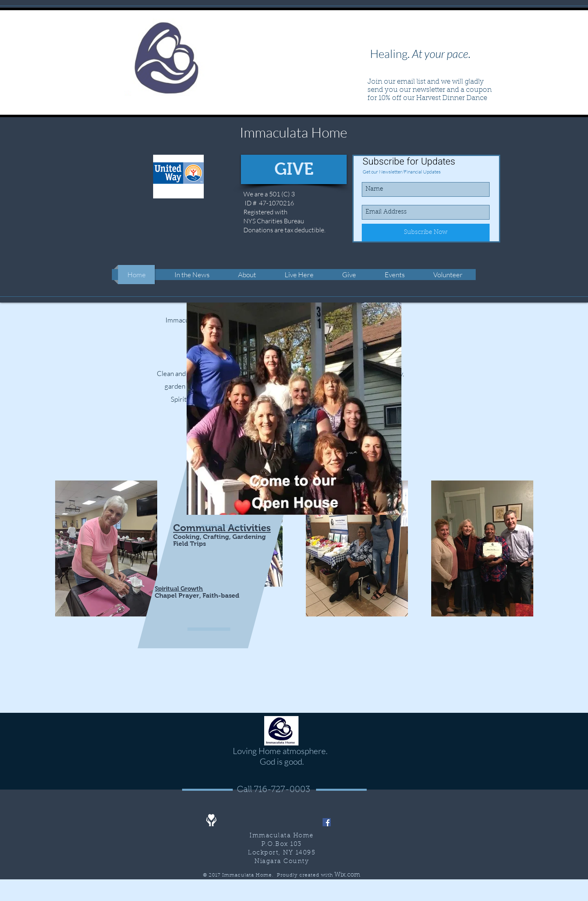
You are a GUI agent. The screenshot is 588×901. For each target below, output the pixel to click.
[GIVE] (294, 169)
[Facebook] (327, 822)
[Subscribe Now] (426, 232)
